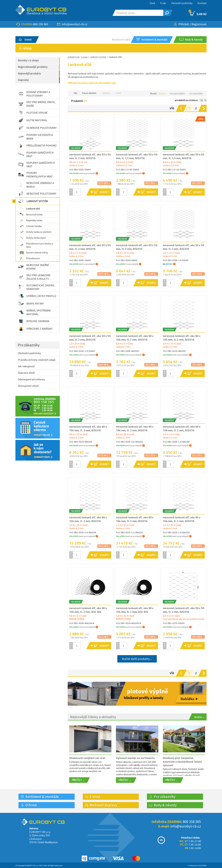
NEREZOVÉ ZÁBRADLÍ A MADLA (36, 185)
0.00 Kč (198, 14)
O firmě (31, 805)
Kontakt (202, 3)
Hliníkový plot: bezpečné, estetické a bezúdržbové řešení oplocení (182, 762)
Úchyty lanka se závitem (36, 232)
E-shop (84, 57)
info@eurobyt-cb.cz (75, 24)
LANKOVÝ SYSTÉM (33, 201)
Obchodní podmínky (182, 3)
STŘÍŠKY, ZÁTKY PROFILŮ (37, 296)
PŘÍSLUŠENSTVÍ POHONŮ (37, 146)
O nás (163, 3)
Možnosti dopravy (103, 805)
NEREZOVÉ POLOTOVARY (37, 194)
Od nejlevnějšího (177, 94)
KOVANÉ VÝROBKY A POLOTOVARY (34, 94)
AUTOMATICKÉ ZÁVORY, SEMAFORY (36, 287)
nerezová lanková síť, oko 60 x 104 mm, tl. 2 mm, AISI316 (135, 338)
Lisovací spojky (31, 226)
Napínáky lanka (31, 220)
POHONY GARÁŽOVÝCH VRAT (36, 154)
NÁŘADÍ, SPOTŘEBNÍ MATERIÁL (34, 312)
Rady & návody (165, 805)
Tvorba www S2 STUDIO (197, 865)
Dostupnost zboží (28, 386)
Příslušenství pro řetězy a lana (36, 245)
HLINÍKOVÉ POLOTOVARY (37, 128)
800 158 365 (41, 24)
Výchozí (162, 94)
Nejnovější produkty (29, 73)
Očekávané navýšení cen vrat (87, 758)
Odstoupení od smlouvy (31, 379)
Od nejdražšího (196, 94)
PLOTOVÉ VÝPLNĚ (33, 113)
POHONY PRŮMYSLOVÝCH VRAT (35, 175)
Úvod (152, 3)
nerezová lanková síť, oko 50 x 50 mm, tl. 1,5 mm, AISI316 (137, 156)
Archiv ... (199, 717)
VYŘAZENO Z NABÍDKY (35, 329)
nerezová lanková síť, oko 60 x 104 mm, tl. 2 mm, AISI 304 (88, 610)
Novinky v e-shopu (28, 60)
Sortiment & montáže (42, 797)
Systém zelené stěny (34, 252)
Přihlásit (184, 24)
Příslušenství (30, 258)
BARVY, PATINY (31, 303)
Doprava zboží (26, 373)
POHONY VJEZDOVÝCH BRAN (35, 137)
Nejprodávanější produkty (33, 67)
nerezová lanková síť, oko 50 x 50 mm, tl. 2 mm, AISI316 (90, 156)
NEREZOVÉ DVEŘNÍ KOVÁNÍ (33, 267)
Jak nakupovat (26, 366)
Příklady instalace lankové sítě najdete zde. (92, 83)
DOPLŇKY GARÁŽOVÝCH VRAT (36, 165)
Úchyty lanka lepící (33, 238)
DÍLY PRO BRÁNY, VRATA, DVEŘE (37, 104)
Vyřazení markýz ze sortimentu (135, 758)
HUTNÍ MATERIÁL (33, 120)
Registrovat (199, 24)
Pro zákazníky (29, 345)
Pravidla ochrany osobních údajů (37, 360)
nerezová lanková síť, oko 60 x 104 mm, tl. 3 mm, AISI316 (88, 428)
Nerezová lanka (31, 214)
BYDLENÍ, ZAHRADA (34, 321)
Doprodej (23, 80)
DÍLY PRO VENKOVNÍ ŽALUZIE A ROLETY (34, 277)
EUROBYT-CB (73, 57)
